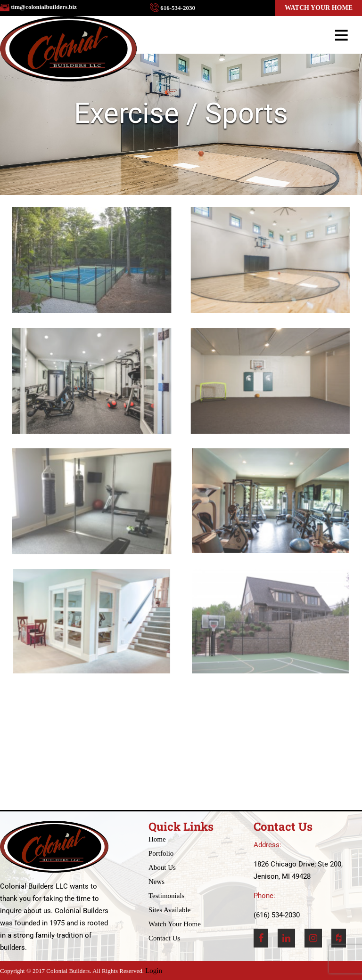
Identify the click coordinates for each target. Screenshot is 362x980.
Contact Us (164, 938)
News (156, 882)
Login (154, 971)
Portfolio (161, 853)
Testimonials (166, 896)
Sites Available (169, 910)
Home (157, 839)
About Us (162, 867)
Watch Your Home (319, 8)
